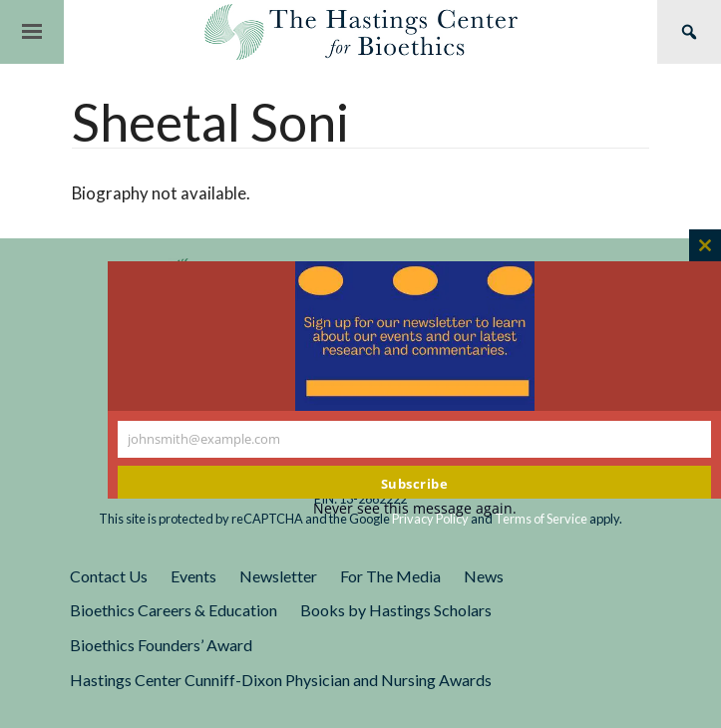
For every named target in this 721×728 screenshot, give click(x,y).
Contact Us (109, 576)
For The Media (390, 576)
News (484, 576)
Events (193, 576)
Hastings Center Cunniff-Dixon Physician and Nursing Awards (281, 680)
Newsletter (278, 576)
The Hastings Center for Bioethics (361, 32)
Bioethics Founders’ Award (161, 645)
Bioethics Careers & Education (174, 610)
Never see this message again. (415, 508)
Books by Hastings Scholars (396, 610)
